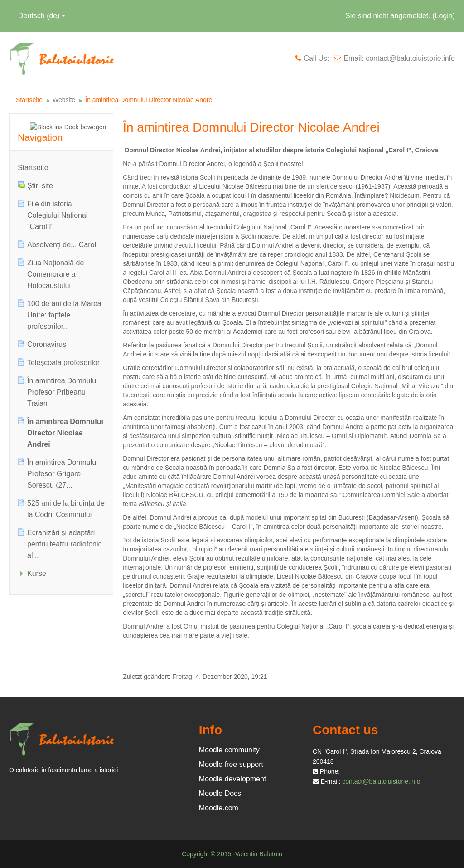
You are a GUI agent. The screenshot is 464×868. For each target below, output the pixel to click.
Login (444, 16)
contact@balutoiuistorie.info (381, 781)
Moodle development (233, 779)
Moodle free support (231, 764)
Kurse (37, 573)
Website (64, 100)
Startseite (33, 168)
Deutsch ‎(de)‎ (42, 16)
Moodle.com (219, 808)
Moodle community (229, 750)
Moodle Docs (220, 793)
